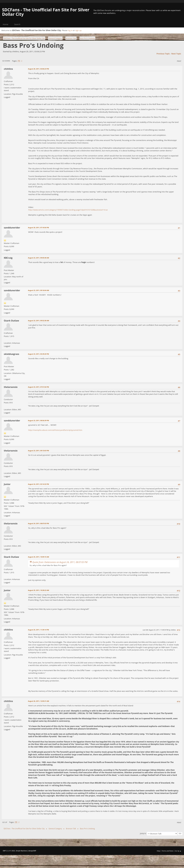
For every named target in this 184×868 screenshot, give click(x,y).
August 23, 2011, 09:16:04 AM (38, 290)
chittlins (8, 69)
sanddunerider (12, 228)
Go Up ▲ (178, 851)
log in (70, 30)
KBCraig (8, 258)
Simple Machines (21, 851)
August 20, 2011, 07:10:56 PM (38, 228)
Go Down (6, 61)
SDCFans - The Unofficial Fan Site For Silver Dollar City (46, 12)
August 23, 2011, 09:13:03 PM (38, 451)
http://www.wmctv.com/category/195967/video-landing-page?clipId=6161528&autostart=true (68, 210)
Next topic (176, 54)
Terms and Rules (168, 851)
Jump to (143, 833)
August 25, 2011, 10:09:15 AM (38, 557)
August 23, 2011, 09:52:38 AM (38, 321)
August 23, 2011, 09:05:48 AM (38, 258)
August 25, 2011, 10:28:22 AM (38, 590)
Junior (7, 484)
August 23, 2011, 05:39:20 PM (38, 354)
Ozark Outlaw (11, 321)
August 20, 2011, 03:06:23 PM (38, 69)
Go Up (5, 822)
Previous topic (163, 54)
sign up (78, 30)
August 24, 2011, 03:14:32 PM (38, 484)
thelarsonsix (11, 387)
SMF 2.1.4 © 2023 (9, 851)
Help (158, 851)
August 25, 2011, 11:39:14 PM (38, 630)
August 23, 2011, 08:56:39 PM (38, 420)
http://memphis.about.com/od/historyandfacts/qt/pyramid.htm (55, 430)
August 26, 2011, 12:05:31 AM (38, 701)
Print (179, 61)
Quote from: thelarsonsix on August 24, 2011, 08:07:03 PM (60, 562)
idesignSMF (32, 851)
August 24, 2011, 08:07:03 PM (38, 523)
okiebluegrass (11, 354)
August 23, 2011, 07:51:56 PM (38, 387)
